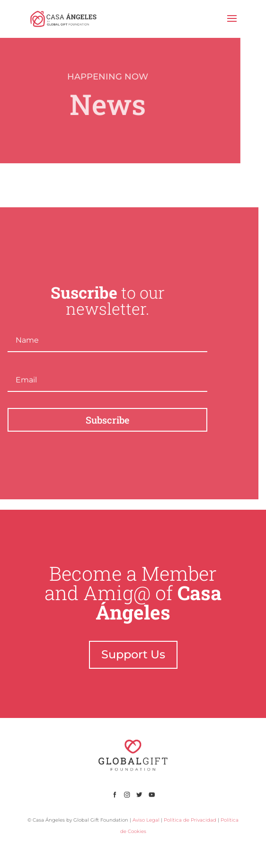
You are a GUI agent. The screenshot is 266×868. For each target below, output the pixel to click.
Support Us (133, 654)
